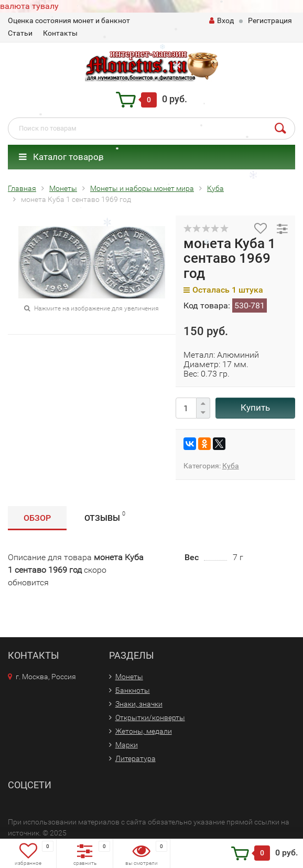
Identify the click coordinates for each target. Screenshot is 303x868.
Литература (136, 758)
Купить (255, 408)
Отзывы (105, 516)
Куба (231, 466)
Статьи (20, 33)
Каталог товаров (61, 157)
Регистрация (270, 20)
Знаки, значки (139, 704)
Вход (221, 20)
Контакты (60, 33)
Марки (127, 745)
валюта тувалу (29, 6)
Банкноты (133, 690)
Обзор (37, 518)
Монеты (129, 677)
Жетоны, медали (144, 731)
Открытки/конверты (150, 717)
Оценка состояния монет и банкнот (69, 20)
